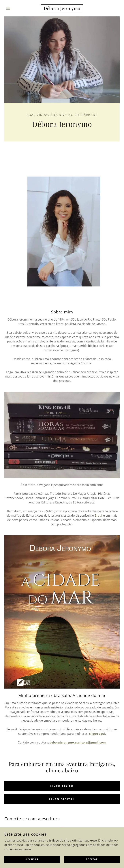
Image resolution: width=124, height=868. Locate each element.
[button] (13, 8)
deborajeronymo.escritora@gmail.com (78, 742)
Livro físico (62, 786)
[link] (62, 8)
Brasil (99, 516)
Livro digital (62, 799)
